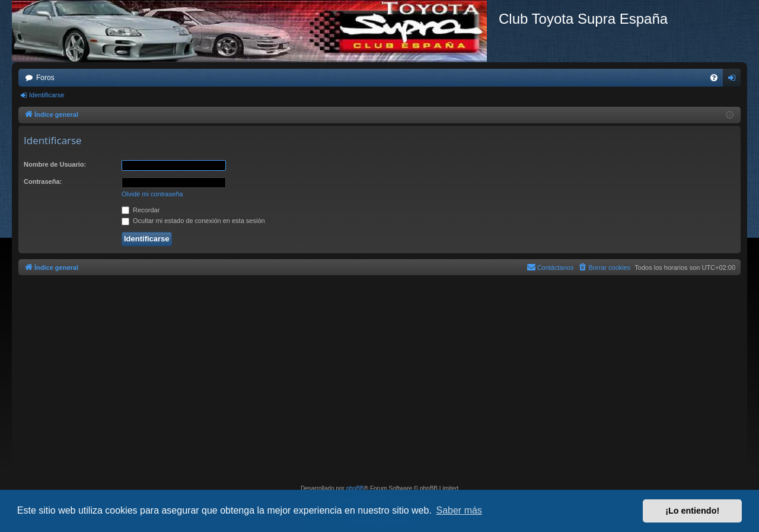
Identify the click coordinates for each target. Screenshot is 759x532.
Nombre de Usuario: (55, 164)
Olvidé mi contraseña (152, 194)
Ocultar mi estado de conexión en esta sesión (193, 221)
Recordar (141, 210)
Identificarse (47, 95)
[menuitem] (714, 78)
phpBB (355, 488)
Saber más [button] (459, 510)
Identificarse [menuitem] (734, 80)
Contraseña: (43, 181)
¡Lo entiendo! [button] (692, 511)
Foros (45, 78)
